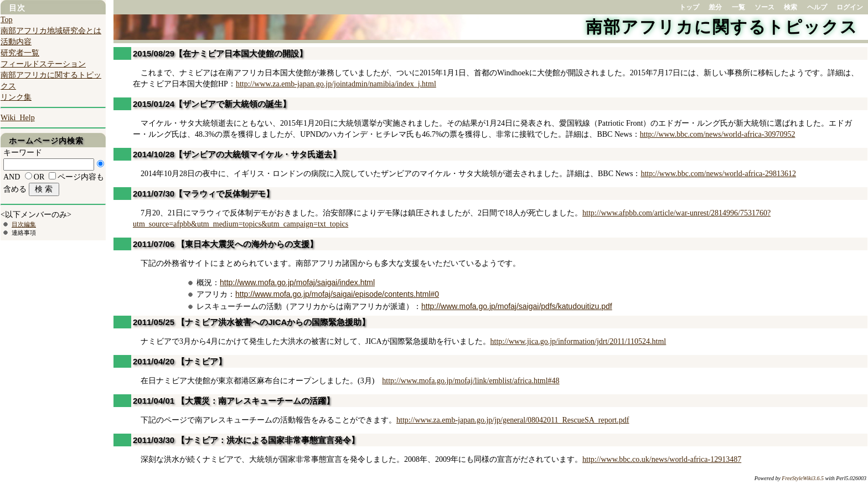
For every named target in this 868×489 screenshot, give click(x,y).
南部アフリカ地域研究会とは (51, 31)
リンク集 (16, 97)
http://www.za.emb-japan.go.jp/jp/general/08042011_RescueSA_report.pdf (513, 420)
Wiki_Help (18, 118)
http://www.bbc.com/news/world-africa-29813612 (718, 174)
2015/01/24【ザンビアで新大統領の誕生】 (212, 104)
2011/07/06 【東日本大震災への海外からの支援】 (225, 244)
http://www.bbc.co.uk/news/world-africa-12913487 (662, 459)
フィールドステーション (43, 64)
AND (12, 177)
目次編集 (24, 224)
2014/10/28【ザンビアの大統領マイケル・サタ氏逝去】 (237, 154)
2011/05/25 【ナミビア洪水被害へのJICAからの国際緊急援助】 (251, 322)
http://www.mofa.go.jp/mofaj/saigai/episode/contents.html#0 (337, 294)
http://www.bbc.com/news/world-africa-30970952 (718, 134)
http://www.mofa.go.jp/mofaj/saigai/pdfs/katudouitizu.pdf (517, 306)
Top (7, 20)
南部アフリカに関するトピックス (722, 27)
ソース (764, 7)
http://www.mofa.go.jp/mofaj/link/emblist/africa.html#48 (471, 381)
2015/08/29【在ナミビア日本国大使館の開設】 (220, 53)
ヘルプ (817, 7)
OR (39, 177)
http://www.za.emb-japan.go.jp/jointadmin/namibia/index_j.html (336, 84)
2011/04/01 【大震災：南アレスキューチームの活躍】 (234, 401)
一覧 (738, 7)
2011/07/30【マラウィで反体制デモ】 (203, 194)
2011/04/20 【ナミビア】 (180, 361)
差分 (715, 7)
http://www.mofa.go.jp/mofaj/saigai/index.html (297, 282)
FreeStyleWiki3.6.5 (803, 478)
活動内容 (16, 42)
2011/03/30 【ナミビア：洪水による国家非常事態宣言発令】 (246, 440)
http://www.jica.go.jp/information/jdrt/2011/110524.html (578, 341)
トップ (689, 7)
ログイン (850, 7)
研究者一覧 (20, 53)
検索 (790, 7)
